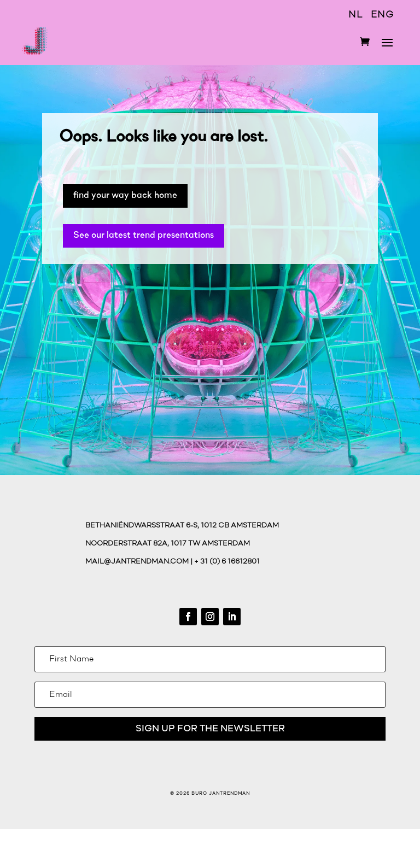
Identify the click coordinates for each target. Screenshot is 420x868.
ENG (382, 15)
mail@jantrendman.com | (140, 562)
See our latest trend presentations (144, 235)
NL (355, 15)
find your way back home (125, 195)
